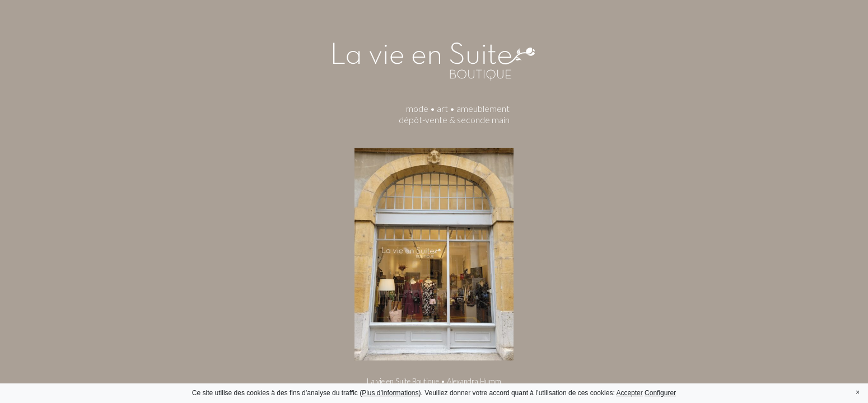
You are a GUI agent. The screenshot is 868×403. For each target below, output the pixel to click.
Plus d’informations (390, 393)
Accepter (629, 393)
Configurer (660, 393)
